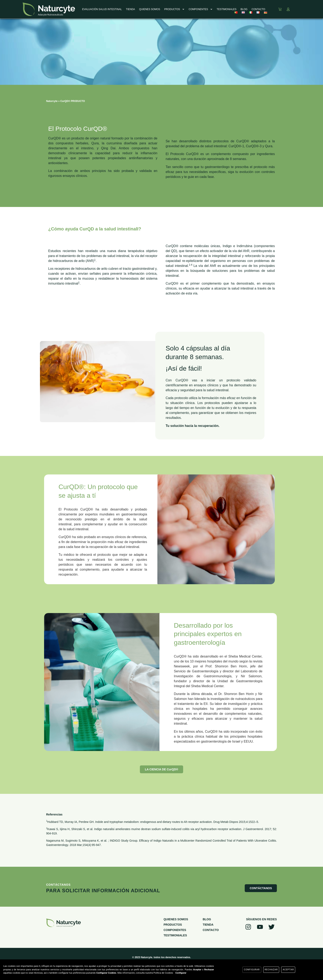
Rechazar (271, 970)
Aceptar (288, 970)
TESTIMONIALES (227, 9)
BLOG (244, 9)
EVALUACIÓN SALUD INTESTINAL (102, 9)
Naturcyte (52, 101)
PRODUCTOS (174, 9)
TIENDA (130, 9)
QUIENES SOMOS (150, 9)
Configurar (181, 973)
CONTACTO (258, 9)
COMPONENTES (201, 9)
